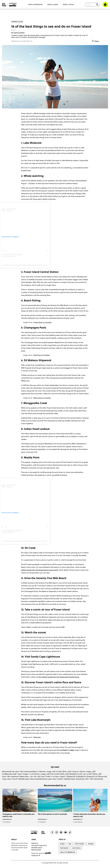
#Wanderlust (7, 819)
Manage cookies (36, 850)
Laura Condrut (19, 33)
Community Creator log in (39, 845)
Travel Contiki (68, 5)
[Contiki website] (34, 832)
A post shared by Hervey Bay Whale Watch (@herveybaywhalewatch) (21, 265)
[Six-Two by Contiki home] (4, 5)
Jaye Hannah (79, 822)
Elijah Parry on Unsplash (42, 355)
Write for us (35, 843)
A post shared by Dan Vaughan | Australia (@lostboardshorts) (19, 541)
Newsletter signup (37, 847)
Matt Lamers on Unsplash (42, 398)
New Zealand (64, 848)
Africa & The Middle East (68, 852)
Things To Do (17, 21)
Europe (62, 844)
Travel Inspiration (35, 5)
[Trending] (105, 5)
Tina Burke (7, 822)
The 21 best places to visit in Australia (52, 814)
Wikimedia (37, 737)
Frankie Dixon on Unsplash (42, 322)
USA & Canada (80, 844)
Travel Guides (53, 5)
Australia (91, 844)
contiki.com (36, 855)
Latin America (76, 848)
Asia (70, 844)
